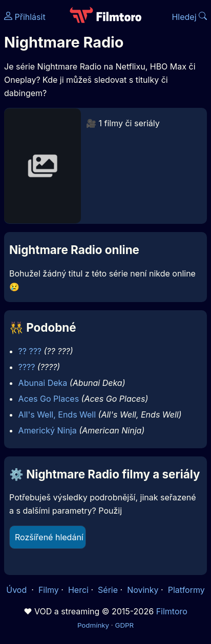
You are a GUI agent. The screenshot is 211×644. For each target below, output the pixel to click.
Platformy (186, 590)
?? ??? (30, 351)
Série (108, 590)
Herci (78, 590)
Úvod (17, 590)
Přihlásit (25, 17)
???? (27, 367)
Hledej (189, 17)
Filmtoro (172, 611)
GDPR (124, 625)
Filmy (49, 590)
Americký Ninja (48, 430)
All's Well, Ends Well (57, 415)
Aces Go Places (49, 399)
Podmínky (93, 625)
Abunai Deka (43, 383)
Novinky (143, 590)
